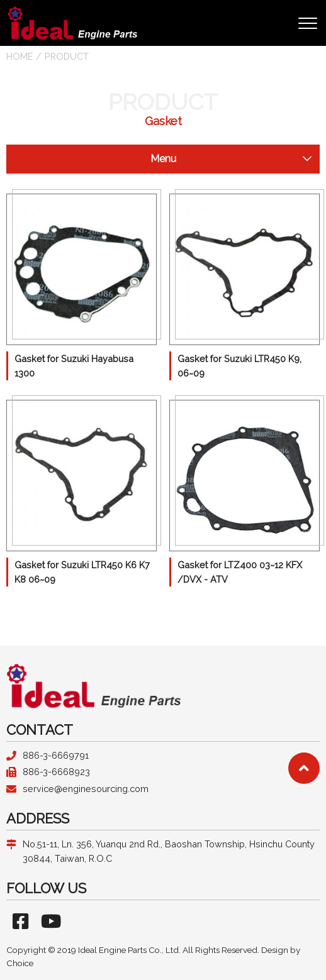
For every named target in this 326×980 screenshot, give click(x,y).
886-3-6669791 (56, 755)
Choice (20, 963)
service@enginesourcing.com (86, 789)
